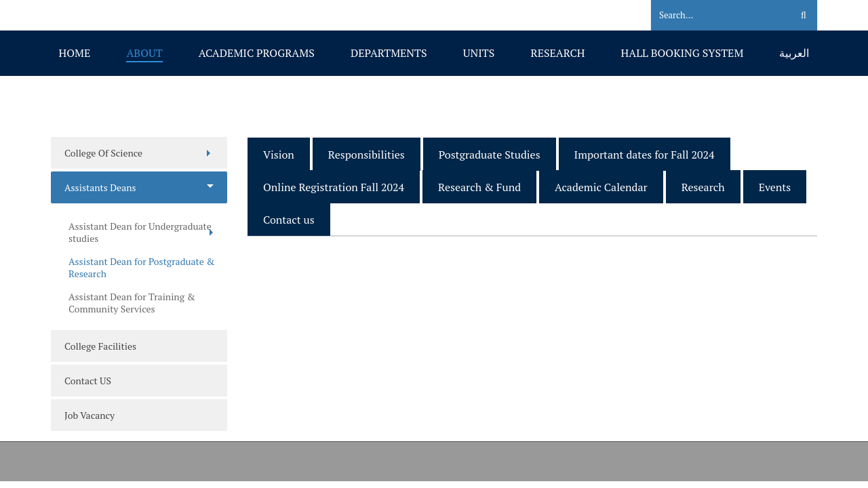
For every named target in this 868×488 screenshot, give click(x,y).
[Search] (713, 16)
